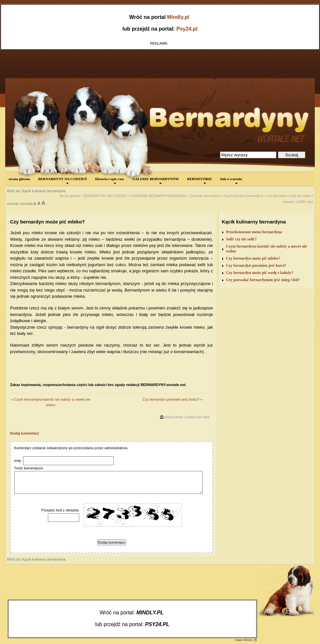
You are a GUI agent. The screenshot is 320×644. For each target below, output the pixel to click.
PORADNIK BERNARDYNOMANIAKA (158, 196)
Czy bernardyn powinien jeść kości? (171, 399)
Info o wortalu (231, 180)
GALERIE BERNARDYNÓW (156, 180)
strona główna (19, 179)
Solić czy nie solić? (241, 239)
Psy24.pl (187, 29)
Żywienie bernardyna (205, 196)
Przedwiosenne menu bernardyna (254, 232)
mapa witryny (244, 640)
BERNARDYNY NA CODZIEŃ (63, 180)
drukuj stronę (174, 417)
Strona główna (70, 196)
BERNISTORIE (199, 180)
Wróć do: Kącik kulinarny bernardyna (36, 191)
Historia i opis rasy (110, 180)
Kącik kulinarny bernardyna (243, 196)
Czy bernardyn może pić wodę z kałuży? (260, 273)
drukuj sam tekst (198, 417)
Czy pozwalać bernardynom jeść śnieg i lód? (263, 280)
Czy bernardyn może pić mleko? (290, 196)
